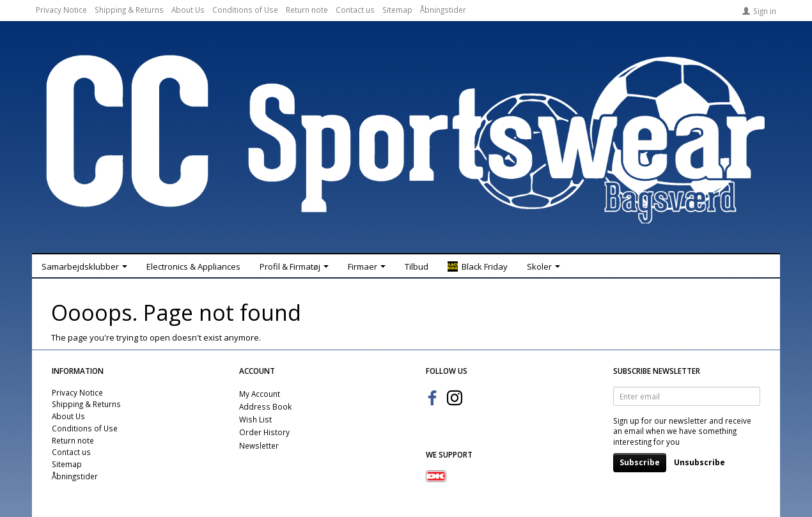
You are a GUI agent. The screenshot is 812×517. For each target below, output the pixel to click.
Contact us (355, 10)
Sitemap (397, 10)
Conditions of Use (245, 10)
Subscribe (640, 462)
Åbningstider (443, 10)
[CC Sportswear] (406, 139)
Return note (307, 10)
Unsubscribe (699, 462)
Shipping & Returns (129, 10)
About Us (188, 10)
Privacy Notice (61, 10)
